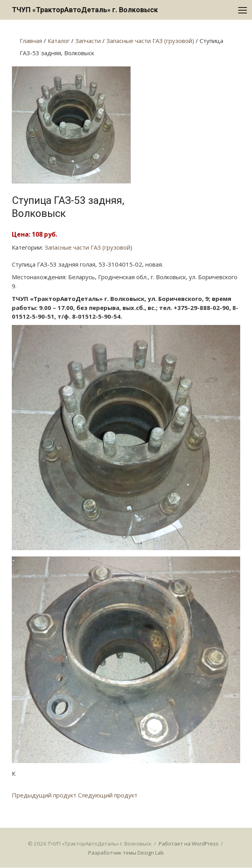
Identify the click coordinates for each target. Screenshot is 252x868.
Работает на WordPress (189, 844)
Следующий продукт (108, 795)
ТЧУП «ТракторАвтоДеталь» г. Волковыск (85, 10)
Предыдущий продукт (44, 795)
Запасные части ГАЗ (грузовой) (88, 247)
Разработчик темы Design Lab (126, 853)
